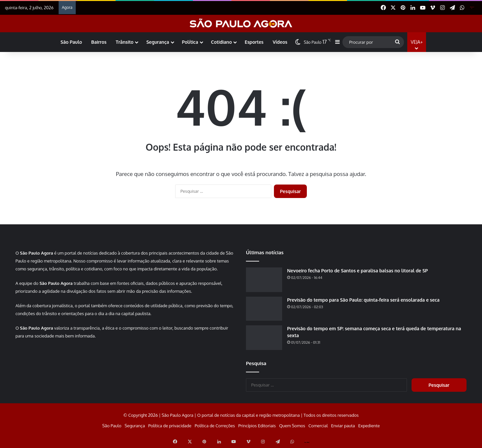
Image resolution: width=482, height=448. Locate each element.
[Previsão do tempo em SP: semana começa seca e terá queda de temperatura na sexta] (264, 338)
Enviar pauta (343, 426)
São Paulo (71, 42)
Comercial (318, 426)
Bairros (99, 42)
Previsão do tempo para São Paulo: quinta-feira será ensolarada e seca (363, 300)
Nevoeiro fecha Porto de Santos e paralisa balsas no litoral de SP (358, 271)
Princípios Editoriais (257, 426)
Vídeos (280, 42)
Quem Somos (292, 426)
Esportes (254, 42)
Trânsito (125, 42)
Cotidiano (221, 42)
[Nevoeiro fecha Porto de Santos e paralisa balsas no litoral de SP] (264, 280)
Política (190, 42)
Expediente (369, 426)
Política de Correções (215, 426)
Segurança (158, 42)
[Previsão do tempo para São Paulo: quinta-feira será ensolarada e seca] (264, 309)
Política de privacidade (170, 426)
